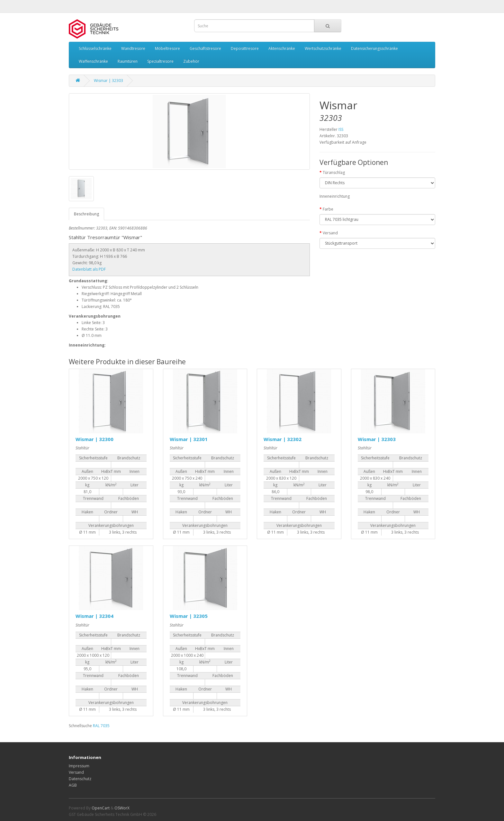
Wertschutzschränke (323, 48)
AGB (73, 785)
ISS (341, 129)
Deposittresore (245, 48)
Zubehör (191, 61)
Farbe (328, 209)
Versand (330, 233)
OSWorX (122, 808)
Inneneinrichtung (335, 196)
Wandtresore (133, 48)
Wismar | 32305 (189, 616)
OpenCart (101, 808)
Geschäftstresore (205, 48)
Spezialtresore (160, 61)
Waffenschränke (93, 61)
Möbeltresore (167, 48)
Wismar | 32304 (94, 616)
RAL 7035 (101, 726)
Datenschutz (80, 779)
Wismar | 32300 (94, 439)
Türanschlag (334, 172)
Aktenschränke (282, 48)
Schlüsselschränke (95, 48)
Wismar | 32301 (189, 439)
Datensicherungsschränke (374, 48)
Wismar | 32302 (283, 439)
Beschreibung (86, 214)
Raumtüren (128, 61)
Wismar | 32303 (108, 81)
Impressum (79, 766)
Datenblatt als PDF (89, 269)
